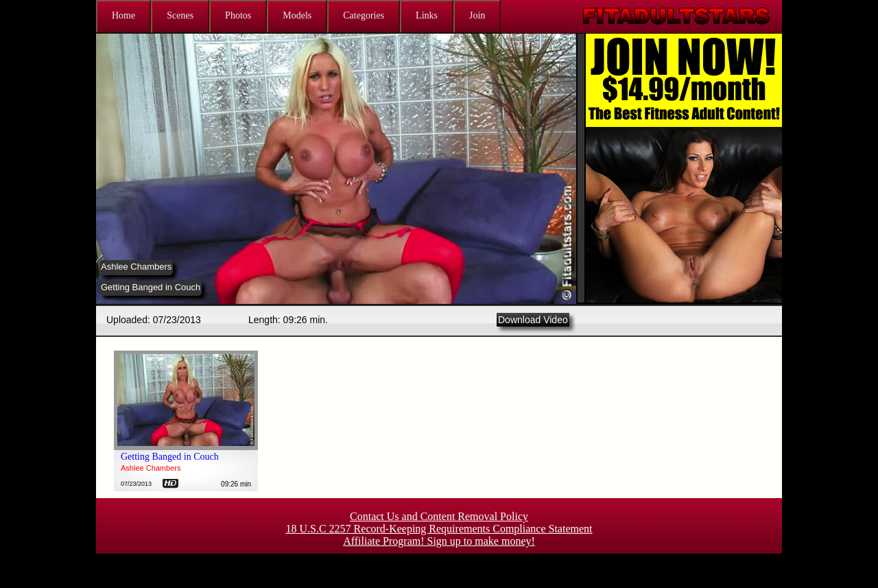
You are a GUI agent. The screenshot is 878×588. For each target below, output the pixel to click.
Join (477, 15)
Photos (238, 15)
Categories (364, 15)
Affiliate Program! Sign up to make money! (439, 541)
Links (427, 15)
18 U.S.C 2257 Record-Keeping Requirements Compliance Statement (439, 529)
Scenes (180, 15)
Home (123, 15)
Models (297, 15)
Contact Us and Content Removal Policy (439, 516)
